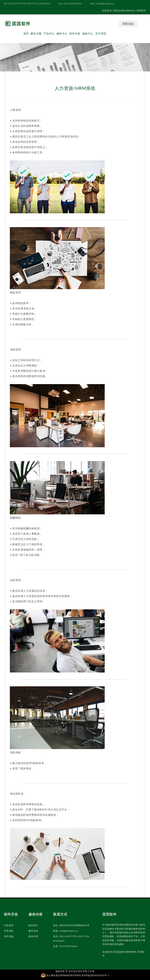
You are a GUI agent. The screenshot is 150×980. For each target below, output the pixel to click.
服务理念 (33, 925)
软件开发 (75, 33)
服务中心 (62, 33)
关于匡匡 (101, 33)
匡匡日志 (128, 24)
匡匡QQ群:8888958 (124, 11)
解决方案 (36, 33)
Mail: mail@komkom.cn (103, 4)
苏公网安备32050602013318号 (61, 975)
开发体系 (9, 925)
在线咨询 (107, 11)
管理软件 (141, 11)
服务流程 (33, 931)
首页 (26, 33)
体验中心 (88, 33)
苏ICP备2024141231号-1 (95, 975)
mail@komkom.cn (69, 931)
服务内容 (33, 936)
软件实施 (9, 936)
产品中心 (49, 33)
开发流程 (9, 931)
